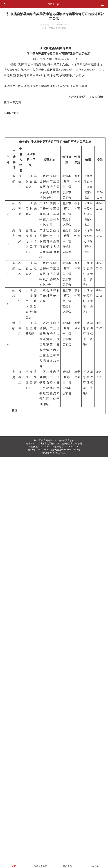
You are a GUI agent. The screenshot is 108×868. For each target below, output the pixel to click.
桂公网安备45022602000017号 (65, 450)
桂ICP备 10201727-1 (38, 450)
